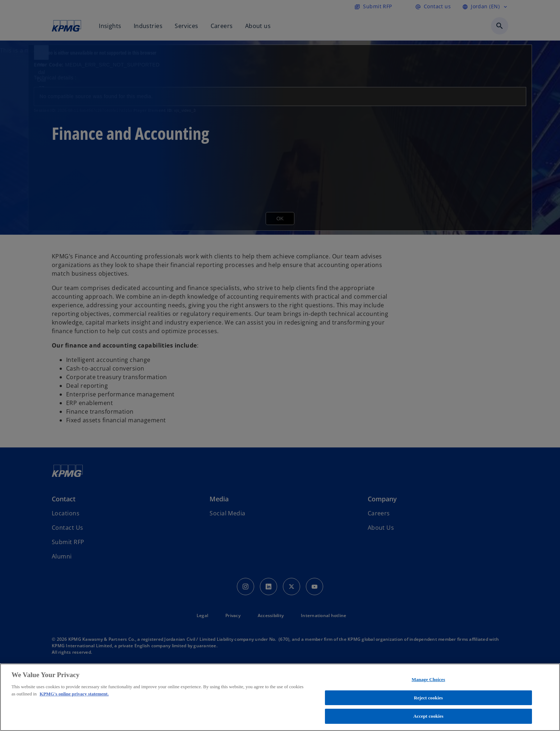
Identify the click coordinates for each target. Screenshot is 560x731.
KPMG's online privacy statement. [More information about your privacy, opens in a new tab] (74, 694)
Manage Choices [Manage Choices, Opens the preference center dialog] (428, 679)
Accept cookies (428, 716)
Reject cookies (428, 698)
